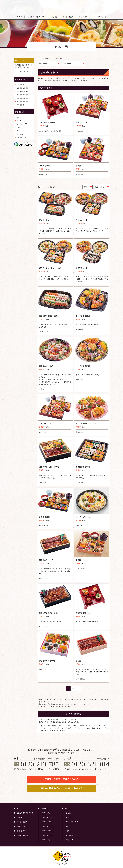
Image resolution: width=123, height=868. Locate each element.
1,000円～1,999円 (22, 88)
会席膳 (19, 117)
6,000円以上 (21, 105)
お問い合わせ (102, 17)
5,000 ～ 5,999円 (48, 835)
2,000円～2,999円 (22, 91)
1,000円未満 (21, 85)
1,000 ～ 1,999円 (48, 817)
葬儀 (18, 127)
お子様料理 (20, 134)
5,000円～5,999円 (22, 101)
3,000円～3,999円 (22, 95)
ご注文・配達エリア (98, 5)
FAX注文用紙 (24, 71)
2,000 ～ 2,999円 (48, 822)
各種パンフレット (85, 17)
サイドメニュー (22, 137)
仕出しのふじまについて (36, 17)
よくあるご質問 (68, 17)
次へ (78, 688)
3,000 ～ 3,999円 (48, 826)
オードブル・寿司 (22, 124)
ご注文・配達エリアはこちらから (62, 779)
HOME (19, 17)
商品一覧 (54, 17)
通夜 (18, 131)
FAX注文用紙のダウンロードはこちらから (62, 788)
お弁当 (19, 121)
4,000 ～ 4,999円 (48, 831)
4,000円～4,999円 (22, 98)
